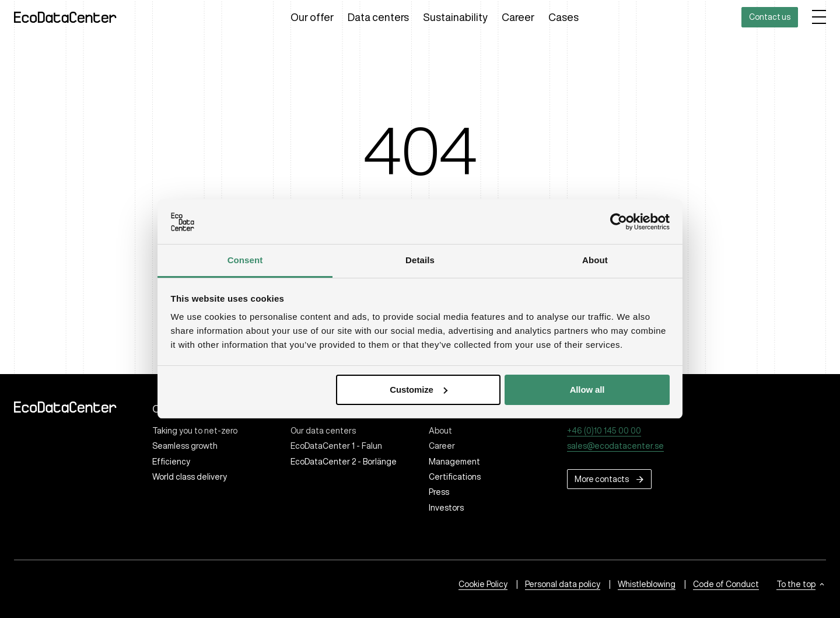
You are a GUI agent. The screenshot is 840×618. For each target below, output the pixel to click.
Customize (419, 390)
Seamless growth (185, 446)
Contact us (770, 17)
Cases (563, 17)
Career (518, 17)
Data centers (378, 17)
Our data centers (323, 431)
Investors (446, 508)
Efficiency (171, 462)
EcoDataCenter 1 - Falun (336, 446)
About (440, 431)
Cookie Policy (483, 584)
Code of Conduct (726, 584)
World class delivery (190, 477)
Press (439, 492)
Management (454, 462)
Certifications (455, 477)
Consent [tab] (245, 260)
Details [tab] (420, 260)
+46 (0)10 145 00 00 (604, 431)
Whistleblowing (647, 584)
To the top (796, 584)
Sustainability (455, 17)
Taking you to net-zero (195, 431)
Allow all (587, 390)
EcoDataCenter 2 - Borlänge (344, 462)
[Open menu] (819, 17)
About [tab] (595, 260)
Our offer (312, 17)
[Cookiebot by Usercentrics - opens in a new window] (619, 222)
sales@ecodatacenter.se (615, 446)
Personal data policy (563, 584)
